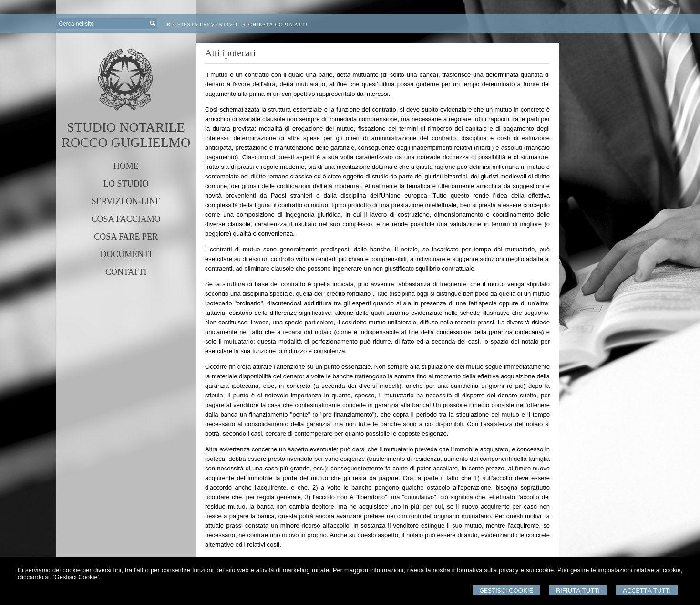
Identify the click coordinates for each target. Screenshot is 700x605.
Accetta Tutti (647, 590)
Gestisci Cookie (506, 590)
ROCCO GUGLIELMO (126, 142)
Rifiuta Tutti (578, 590)
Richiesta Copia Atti (275, 24)
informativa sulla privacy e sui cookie (503, 570)
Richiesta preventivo (202, 24)
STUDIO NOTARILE (126, 127)
